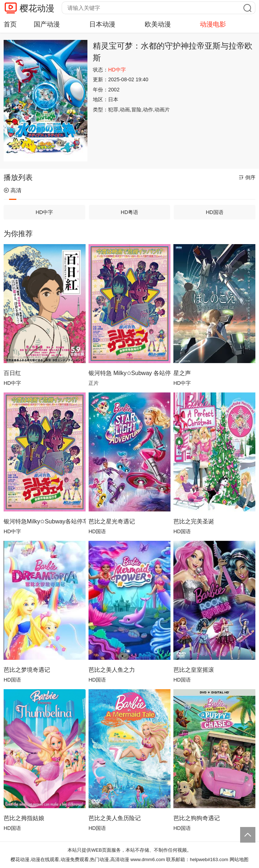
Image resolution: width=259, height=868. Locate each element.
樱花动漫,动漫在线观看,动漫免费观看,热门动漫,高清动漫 (70, 859)
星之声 (182, 373)
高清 (13, 190)
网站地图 (239, 859)
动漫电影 (213, 24)
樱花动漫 (37, 8)
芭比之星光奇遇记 (112, 521)
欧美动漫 (158, 24)
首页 (10, 24)
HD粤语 (129, 212)
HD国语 (214, 212)
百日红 (12, 373)
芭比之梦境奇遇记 (27, 670)
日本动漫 (102, 24)
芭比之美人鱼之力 (112, 670)
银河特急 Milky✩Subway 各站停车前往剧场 (129, 373)
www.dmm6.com (147, 859)
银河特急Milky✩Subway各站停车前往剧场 (45, 521)
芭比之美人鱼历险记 (115, 818)
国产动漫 (47, 24)
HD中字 (44, 212)
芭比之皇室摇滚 (194, 670)
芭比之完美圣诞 (194, 521)
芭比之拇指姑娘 (24, 818)
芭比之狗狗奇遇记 (197, 818)
